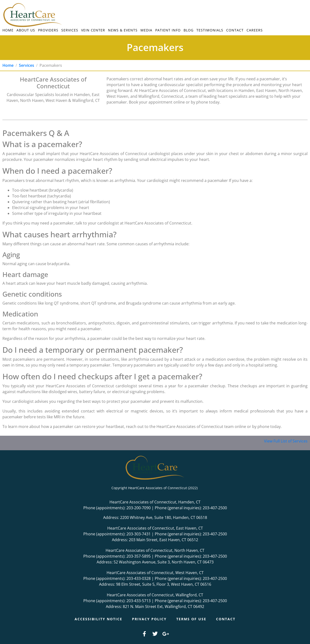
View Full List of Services (286, 441)
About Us (26, 30)
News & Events (123, 30)
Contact (235, 30)
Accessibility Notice (98, 619)
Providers (48, 30)
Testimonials (210, 30)
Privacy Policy (149, 619)
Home (8, 30)
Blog (189, 30)
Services (70, 30)
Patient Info (168, 30)
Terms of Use (191, 619)
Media (146, 30)
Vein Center (93, 30)
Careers (255, 30)
